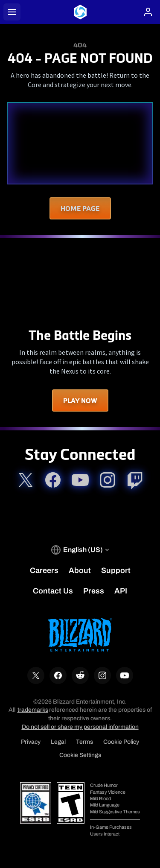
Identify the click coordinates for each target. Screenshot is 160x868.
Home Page (80, 208)
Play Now (80, 400)
